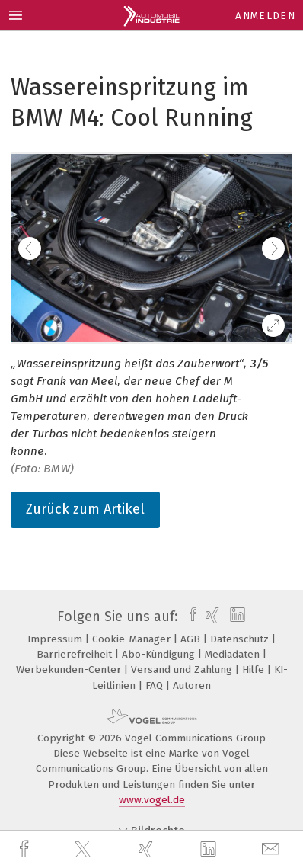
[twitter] (85, 850)
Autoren (192, 685)
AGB (192, 639)
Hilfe (255, 669)
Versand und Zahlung (183, 669)
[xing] (148, 849)
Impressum (56, 639)
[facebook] (26, 849)
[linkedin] (210, 850)
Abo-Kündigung (160, 654)
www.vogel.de (152, 800)
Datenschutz (241, 639)
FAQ (156, 685)
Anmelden (265, 16)
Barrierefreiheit (76, 654)
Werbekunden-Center (70, 669)
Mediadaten (234, 654)
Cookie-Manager (133, 639)
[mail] (273, 849)
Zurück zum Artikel (85, 509)
